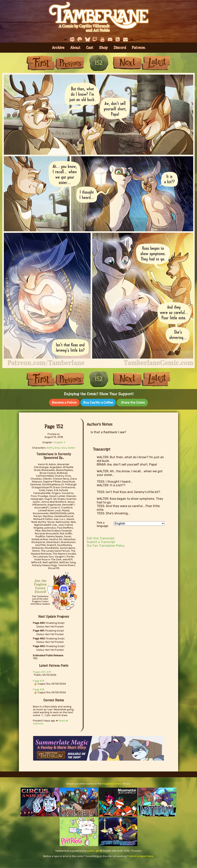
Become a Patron (64, 403)
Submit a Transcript (101, 542)
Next (127, 63)
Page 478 (39, 689)
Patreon (139, 48)
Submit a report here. (141, 856)
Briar (57, 447)
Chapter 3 (59, 442)
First (41, 63)
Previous (70, 63)
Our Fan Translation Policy (106, 545)
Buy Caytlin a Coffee (98, 403)
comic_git (93, 850)
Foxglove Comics (112, 783)
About (75, 48)
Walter (71, 447)
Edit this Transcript (101, 538)
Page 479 (39, 680)
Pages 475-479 (42, 672)
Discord (120, 48)
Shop (103, 48)
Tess (64, 447)
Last (156, 63)
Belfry (50, 447)
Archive (58, 48)
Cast (90, 48)
